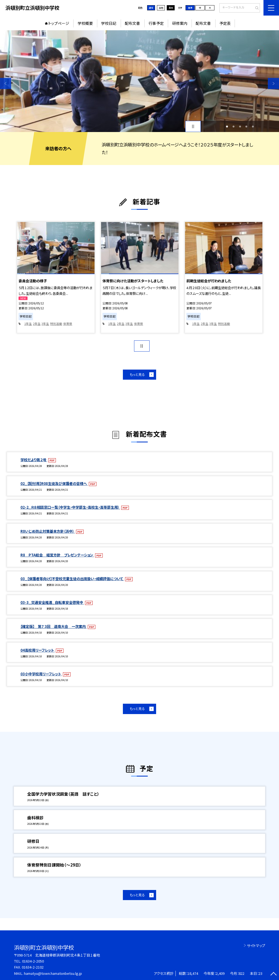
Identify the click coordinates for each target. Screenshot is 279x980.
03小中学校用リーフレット (41, 674)
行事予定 (156, 23)
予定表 (225, 23)
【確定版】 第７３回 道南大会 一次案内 (54, 626)
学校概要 (85, 23)
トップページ (59, 23)
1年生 (28, 324)
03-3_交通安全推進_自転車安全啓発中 (52, 602)
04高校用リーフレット (38, 650)
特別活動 (56, 324)
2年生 (37, 324)
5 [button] (253, 127)
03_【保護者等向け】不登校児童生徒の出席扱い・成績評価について (72, 579)
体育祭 (68, 324)
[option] (139, 81)
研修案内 (180, 23)
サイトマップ (256, 945)
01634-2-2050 (33, 961)
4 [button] (246, 127)
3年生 (45, 324)
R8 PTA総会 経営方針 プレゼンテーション (57, 555)
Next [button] (273, 83)
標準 (190, 8)
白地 (161, 8)
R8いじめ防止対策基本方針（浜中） (48, 531)
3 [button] (240, 127)
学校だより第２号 (34, 460)
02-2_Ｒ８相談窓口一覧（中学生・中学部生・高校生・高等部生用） (70, 507)
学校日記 (109, 23)
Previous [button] (6, 83)
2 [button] (233, 127)
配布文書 (132, 23)
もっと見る (137, 374)
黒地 (171, 8)
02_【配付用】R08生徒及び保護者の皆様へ (54, 483)
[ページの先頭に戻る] (273, 974)
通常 (151, 8)
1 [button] (227, 127)
